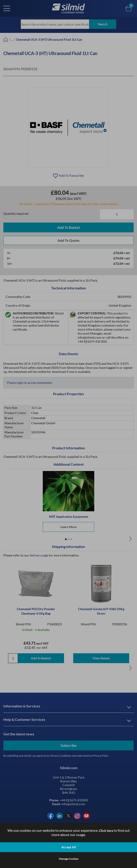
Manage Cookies (69, 859)
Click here (106, 831)
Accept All (69, 847)
